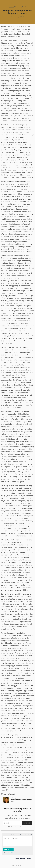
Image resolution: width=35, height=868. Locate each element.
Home (11, 7)
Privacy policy (19, 865)
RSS (13, 865)
